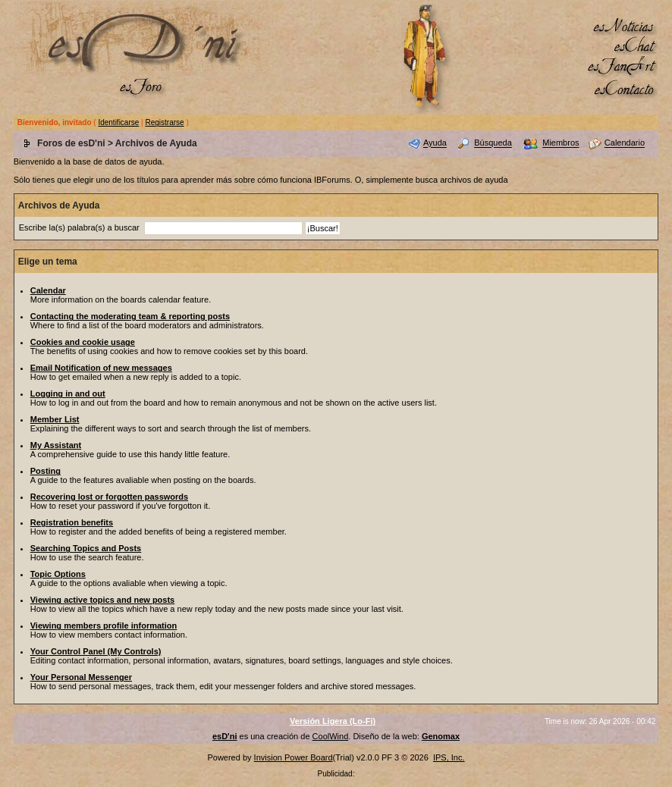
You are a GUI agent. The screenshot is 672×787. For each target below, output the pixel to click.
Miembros (561, 143)
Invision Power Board (294, 757)
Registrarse (164, 122)
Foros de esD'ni (71, 143)
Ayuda (435, 143)
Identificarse (118, 122)
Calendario (625, 143)
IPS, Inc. (449, 757)
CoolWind (331, 736)
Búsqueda (493, 143)
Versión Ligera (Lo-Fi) (333, 721)
